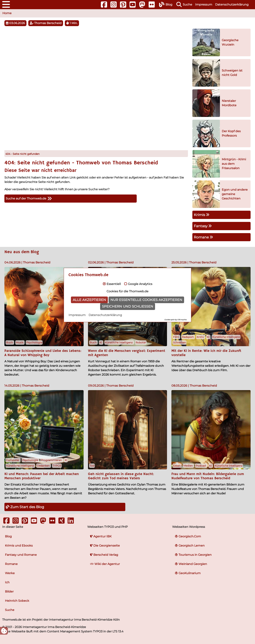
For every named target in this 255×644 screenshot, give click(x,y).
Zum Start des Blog (25, 507)
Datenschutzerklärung (232, 5)
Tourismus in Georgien (193, 555)
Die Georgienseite (105, 546)
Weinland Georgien (191, 564)
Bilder (9, 592)
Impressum (204, 5)
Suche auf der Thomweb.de (29, 199)
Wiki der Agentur (105, 564)
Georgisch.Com (188, 536)
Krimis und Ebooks (19, 546)
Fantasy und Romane (21, 555)
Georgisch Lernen (190, 546)
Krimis (202, 215)
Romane (203, 237)
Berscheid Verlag (104, 555)
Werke (10, 573)
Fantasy (203, 226)
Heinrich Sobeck (17, 601)
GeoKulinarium (188, 573)
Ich (7, 582)
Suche (10, 610)
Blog (8, 536)
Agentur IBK (101, 536)
